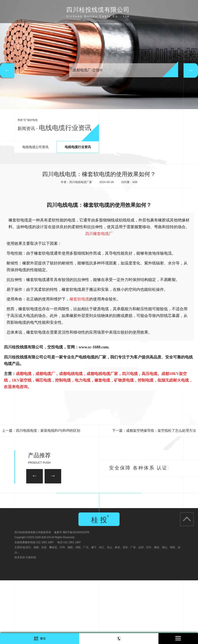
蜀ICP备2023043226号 (76, 596)
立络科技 (31, 621)
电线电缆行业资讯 (78, 147)
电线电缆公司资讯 (35, 147)
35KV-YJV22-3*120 (74, 496)
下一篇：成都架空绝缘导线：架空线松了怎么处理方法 (154, 431)
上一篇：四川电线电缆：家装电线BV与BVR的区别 (41, 431)
